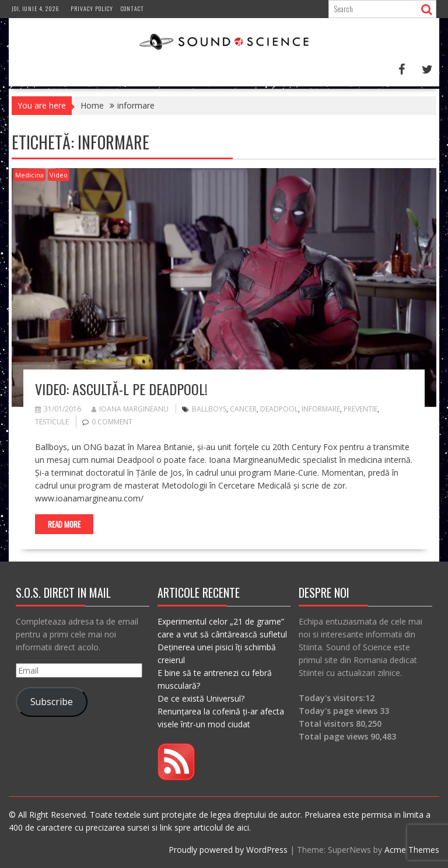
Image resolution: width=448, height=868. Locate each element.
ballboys (209, 409)
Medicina (29, 175)
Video (59, 175)
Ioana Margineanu (130, 409)
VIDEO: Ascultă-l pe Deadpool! (121, 389)
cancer (243, 409)
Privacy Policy (92, 8)
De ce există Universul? (201, 698)
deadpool (279, 409)
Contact (132, 8)
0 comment (112, 422)
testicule (52, 422)
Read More (64, 524)
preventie (360, 409)
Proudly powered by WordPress (228, 850)
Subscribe (52, 702)
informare (321, 409)
